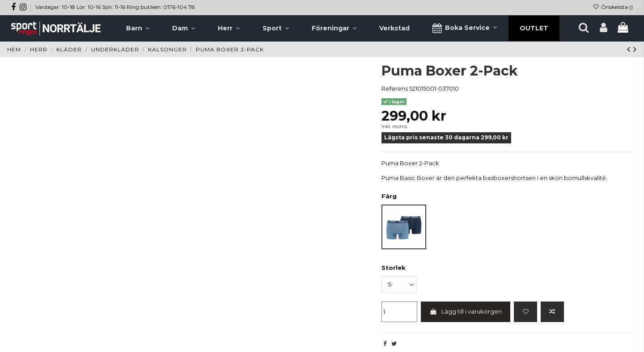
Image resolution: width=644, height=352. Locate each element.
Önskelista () (613, 7)
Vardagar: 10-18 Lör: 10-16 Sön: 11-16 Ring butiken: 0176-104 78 (115, 7)
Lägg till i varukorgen (466, 311)
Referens (395, 88)
